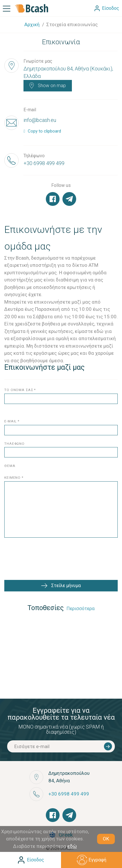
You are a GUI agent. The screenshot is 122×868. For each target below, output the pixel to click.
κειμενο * (14, 478)
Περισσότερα (80, 609)
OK (106, 839)
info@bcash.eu (40, 120)
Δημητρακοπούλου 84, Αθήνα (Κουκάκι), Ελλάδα (68, 72)
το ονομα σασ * (20, 390)
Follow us (61, 185)
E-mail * (12, 421)
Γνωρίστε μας (38, 61)
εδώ (72, 846)
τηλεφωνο (14, 444)
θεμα (10, 466)
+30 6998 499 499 (44, 163)
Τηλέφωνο (34, 156)
